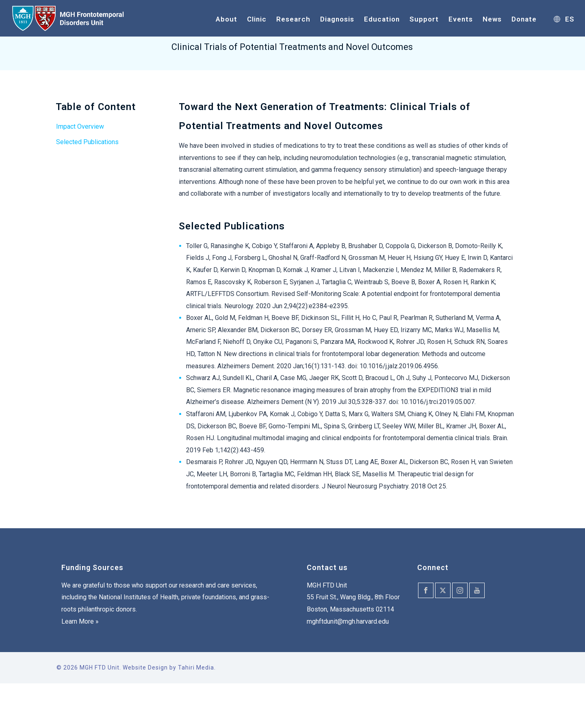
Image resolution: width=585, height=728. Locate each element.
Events (461, 19)
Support (424, 19)
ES (564, 19)
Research (293, 19)
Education (382, 19)
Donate (524, 19)
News (492, 19)
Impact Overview (80, 126)
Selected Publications (87, 142)
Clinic (257, 19)
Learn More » (80, 621)
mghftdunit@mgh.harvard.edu (348, 621)
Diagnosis (337, 19)
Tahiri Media (196, 668)
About (226, 19)
